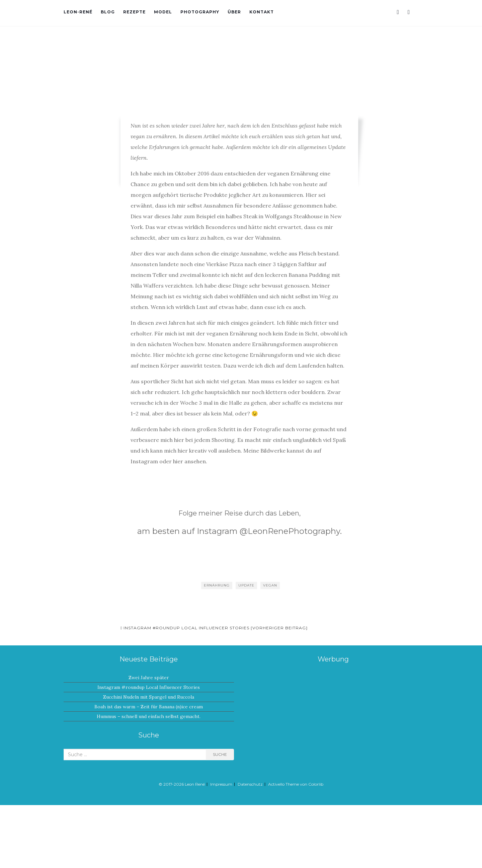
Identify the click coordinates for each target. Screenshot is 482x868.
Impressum (221, 784)
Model (163, 12)
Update (246, 585)
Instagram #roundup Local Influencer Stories (149, 687)
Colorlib (316, 784)
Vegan (270, 585)
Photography (200, 12)
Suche (220, 754)
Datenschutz (250, 784)
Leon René (195, 784)
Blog (108, 12)
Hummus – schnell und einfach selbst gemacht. (149, 716)
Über (234, 12)
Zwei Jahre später (149, 678)
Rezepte (134, 12)
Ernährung (217, 585)
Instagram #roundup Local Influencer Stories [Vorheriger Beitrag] (214, 628)
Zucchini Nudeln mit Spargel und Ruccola (149, 697)
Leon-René (78, 12)
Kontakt (262, 12)
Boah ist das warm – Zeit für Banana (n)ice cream (149, 707)
